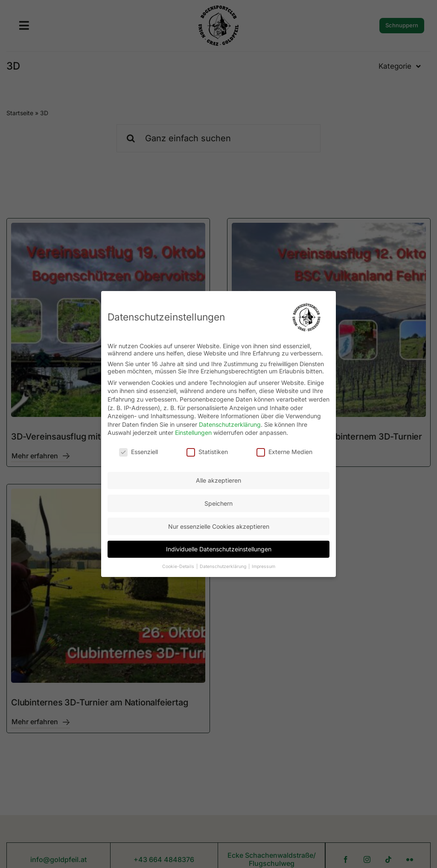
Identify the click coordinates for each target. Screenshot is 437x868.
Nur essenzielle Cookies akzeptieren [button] (219, 526)
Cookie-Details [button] (179, 566)
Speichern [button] (218, 503)
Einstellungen (193, 432)
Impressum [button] (264, 566)
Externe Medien (284, 451)
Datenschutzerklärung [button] (224, 566)
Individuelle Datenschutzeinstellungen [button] (219, 549)
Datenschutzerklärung (230, 424)
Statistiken (207, 451)
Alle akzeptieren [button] (218, 480)
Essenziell (138, 451)
